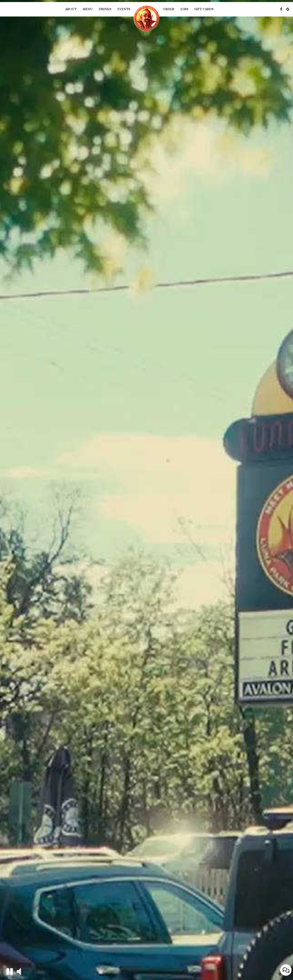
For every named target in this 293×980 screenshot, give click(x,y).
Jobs (184, 9)
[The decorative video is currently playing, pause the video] (10, 971)
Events (124, 9)
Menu (88, 9)
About (71, 9)
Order (169, 9)
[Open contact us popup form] (286, 970)
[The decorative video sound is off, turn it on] (19, 971)
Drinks (105, 9)
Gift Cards (204, 9)
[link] (146, 18)
